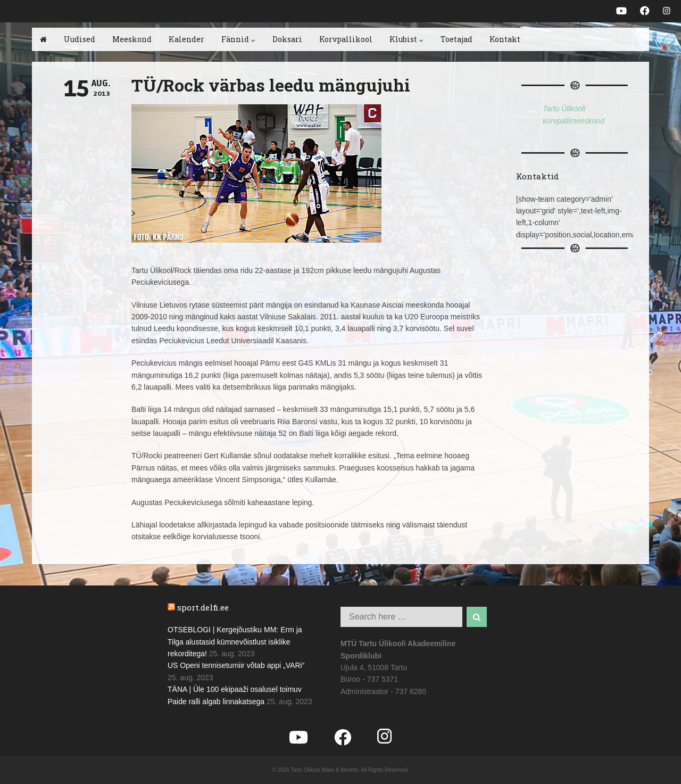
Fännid (238, 39)
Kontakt (505, 39)
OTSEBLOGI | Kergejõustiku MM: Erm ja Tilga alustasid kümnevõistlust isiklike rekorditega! (235, 642)
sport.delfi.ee (203, 607)
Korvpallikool (346, 39)
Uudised (80, 39)
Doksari (287, 39)
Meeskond (132, 39)
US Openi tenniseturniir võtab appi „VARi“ (236, 665)
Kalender (186, 39)
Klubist (406, 39)
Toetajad (456, 39)
